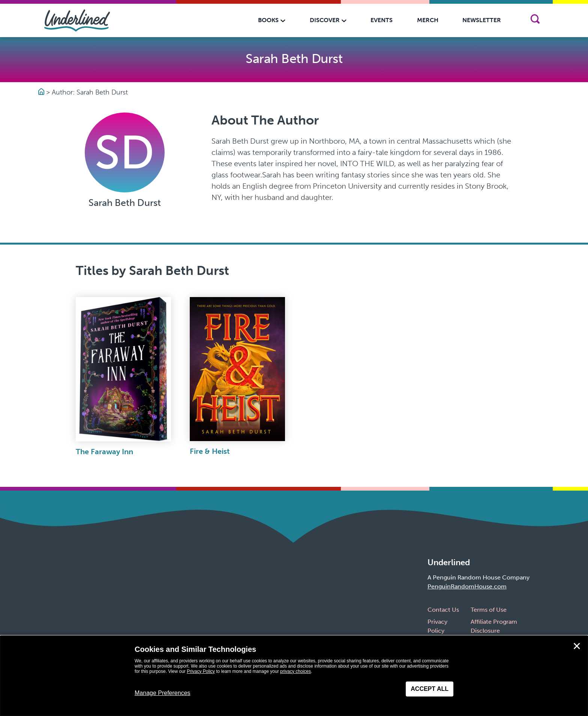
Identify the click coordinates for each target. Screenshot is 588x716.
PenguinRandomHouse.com (467, 586)
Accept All (430, 689)
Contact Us (443, 610)
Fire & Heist (210, 451)
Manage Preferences (163, 693)
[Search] (535, 20)
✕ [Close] (577, 646)
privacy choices (295, 671)
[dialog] (294, 676)
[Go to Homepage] (42, 92)
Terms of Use (489, 610)
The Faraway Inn (104, 452)
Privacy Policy (201, 671)
